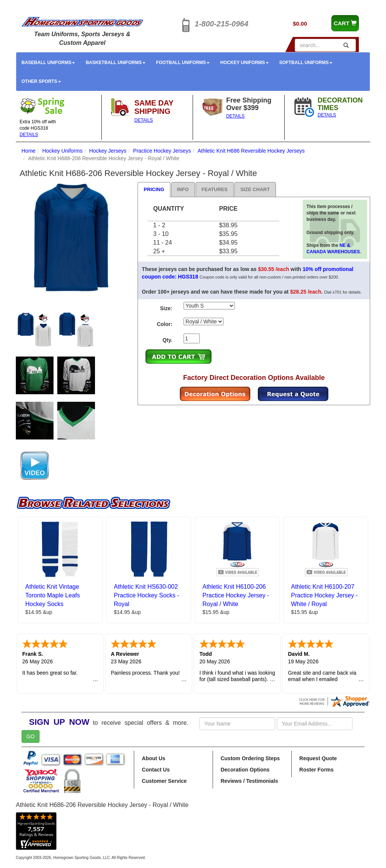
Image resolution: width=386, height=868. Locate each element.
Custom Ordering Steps (250, 758)
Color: (165, 324)
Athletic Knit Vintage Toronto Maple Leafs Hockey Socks (53, 595)
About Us (153, 758)
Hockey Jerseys (108, 151)
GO (31, 736)
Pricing (154, 189)
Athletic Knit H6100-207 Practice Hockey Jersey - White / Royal (324, 595)
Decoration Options (245, 770)
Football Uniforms (183, 63)
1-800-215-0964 (222, 24)
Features (215, 189)
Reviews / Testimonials (249, 781)
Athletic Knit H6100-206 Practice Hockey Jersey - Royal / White (236, 595)
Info (183, 189)
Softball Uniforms (306, 63)
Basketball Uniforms (115, 63)
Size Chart (255, 189)
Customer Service (164, 781)
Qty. (167, 340)
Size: (166, 308)
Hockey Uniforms (244, 63)
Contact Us (156, 770)
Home (28, 151)
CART (345, 23)
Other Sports (41, 81)
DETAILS (29, 135)
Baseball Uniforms (48, 63)
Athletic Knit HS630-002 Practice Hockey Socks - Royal (146, 595)
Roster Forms (316, 770)
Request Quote (318, 758)
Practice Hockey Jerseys (162, 151)
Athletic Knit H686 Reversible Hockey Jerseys (251, 151)
